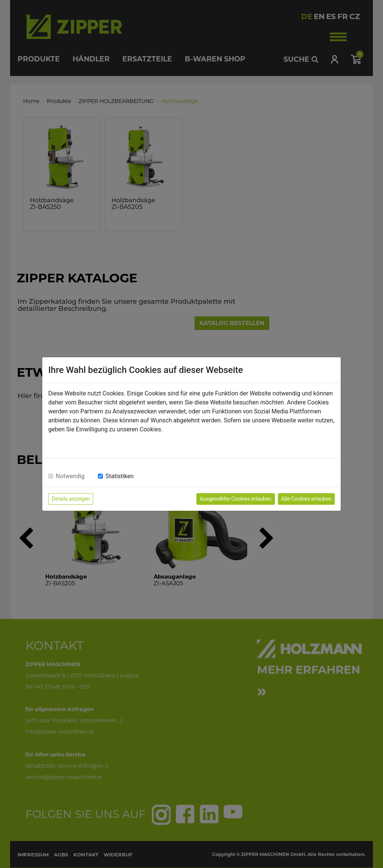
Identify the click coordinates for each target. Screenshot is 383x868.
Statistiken (120, 476)
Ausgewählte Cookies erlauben (236, 499)
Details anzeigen (71, 499)
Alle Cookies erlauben (306, 499)
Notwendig (70, 476)
